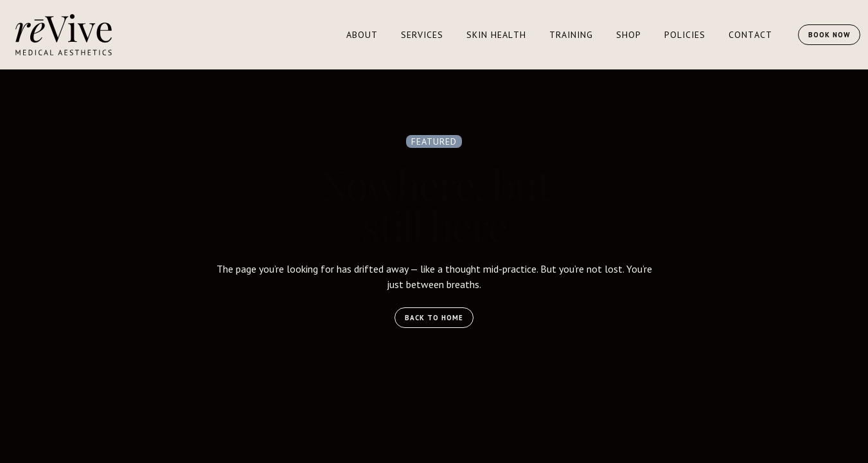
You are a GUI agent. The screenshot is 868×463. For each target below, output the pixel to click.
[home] (64, 35)
